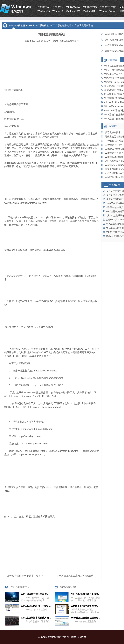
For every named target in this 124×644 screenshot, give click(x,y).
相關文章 (113, 60)
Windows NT (89, 11)
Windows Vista (90, 7)
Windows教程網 (17, 25)
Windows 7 (58, 7)
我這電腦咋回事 (113, 132)
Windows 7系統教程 (39, 25)
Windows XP (44, 7)
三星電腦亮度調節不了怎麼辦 (79, 576)
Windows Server (108, 11)
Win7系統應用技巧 (62, 25)
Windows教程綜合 (109, 7)
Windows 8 (58, 11)
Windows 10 (44, 11)
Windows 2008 (73, 11)
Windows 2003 (73, 7)
